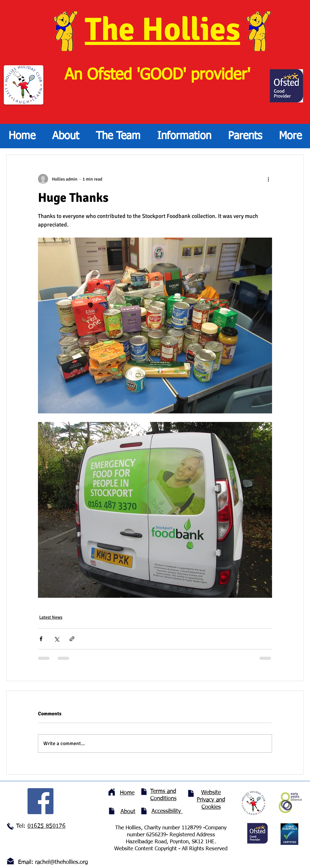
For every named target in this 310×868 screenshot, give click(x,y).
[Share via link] (72, 639)
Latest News (51, 617)
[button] (118, 136)
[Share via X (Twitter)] (56, 639)
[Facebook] (40, 801)
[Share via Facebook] (41, 639)
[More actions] (268, 179)
